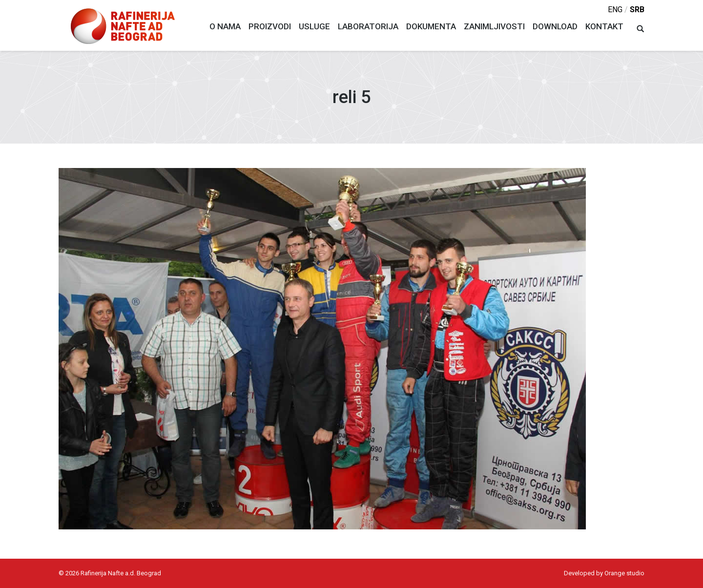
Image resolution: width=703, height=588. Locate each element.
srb (637, 10)
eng (615, 10)
